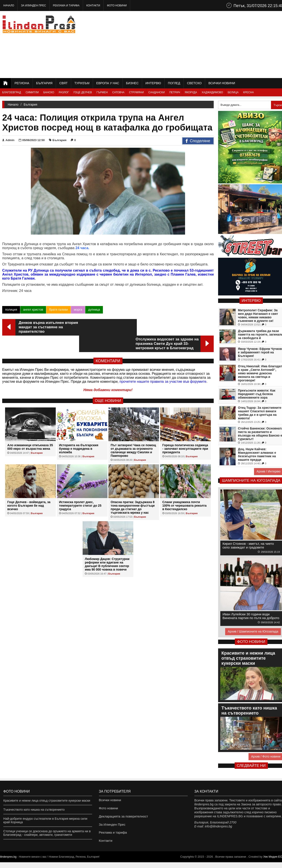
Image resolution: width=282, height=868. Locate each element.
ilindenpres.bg (8, 862)
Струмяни (136, 92)
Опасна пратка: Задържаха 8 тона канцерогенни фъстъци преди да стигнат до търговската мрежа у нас (133, 491)
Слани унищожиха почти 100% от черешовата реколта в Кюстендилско (185, 489)
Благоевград (12, 92)
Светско (194, 83)
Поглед (174, 83)
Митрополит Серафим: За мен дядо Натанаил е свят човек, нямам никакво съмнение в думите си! (258, 315)
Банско (49, 92)
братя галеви (58, 310)
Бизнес (132, 83)
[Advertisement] (205, 44)
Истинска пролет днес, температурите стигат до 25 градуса (80, 489)
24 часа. (82, 248)
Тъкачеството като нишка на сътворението (34, 810)
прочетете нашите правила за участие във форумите (163, 365)
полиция (11, 310)
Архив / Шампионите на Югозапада (253, 631)
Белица (233, 92)
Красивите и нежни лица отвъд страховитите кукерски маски (47, 801)
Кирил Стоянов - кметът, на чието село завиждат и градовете (248, 545)
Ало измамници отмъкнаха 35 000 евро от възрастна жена (30, 430)
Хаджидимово (212, 92)
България (44, 83)
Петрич (175, 92)
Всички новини (222, 83)
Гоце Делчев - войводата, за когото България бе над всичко (29, 489)
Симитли (32, 92)
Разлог (64, 92)
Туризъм (82, 83)
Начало (9, 6)
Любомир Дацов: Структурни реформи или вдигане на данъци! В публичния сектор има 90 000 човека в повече (107, 548)
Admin (8, 140)
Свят (63, 83)
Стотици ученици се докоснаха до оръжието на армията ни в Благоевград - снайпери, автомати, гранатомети (47, 833)
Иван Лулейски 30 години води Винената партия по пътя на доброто (251, 616)
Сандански (157, 92)
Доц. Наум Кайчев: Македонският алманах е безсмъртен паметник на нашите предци (257, 454)
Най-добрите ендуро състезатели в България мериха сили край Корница (45, 820)
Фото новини (117, 6)
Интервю (153, 83)
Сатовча (118, 92)
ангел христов (33, 310)
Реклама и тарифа (66, 6)
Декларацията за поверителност (122, 819)
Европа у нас (108, 83)
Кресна (249, 92)
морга (78, 310)
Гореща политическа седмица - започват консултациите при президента (185, 432)
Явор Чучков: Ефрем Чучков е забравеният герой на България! (260, 352)
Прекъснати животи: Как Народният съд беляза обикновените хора (257, 394)
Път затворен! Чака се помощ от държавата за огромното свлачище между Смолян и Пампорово (133, 434)
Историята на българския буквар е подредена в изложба (79, 432)
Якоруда (191, 92)
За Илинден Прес (33, 6)
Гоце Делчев (83, 92)
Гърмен (102, 92)
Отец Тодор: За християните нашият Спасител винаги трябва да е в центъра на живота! (260, 413)
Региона (22, 83)
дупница (94, 310)
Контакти (93, 6)
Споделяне (198, 141)
